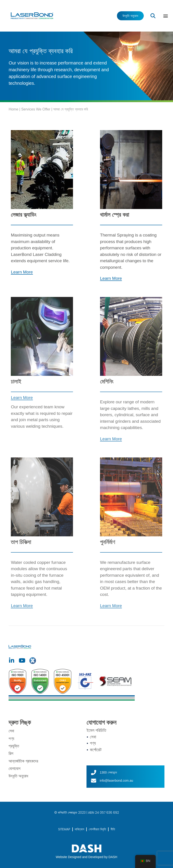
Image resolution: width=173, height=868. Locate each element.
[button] (166, 16)
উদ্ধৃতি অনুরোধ (18, 776)
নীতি (113, 829)
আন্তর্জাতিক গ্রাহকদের (23, 761)
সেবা (11, 731)
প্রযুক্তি (14, 746)
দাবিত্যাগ (80, 829)
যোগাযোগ (15, 769)
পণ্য (11, 739)
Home (13, 109)
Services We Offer (36, 109)
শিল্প (11, 753)
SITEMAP (64, 829)
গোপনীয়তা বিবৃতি (97, 829)
